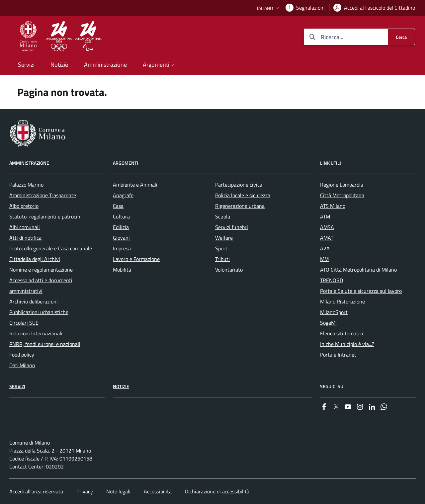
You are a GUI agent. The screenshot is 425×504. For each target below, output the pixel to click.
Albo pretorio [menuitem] (24, 206)
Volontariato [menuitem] (229, 270)
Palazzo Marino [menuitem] (26, 185)
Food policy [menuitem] (22, 355)
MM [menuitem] (324, 259)
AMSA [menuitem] (327, 227)
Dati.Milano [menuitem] (22, 365)
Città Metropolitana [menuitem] (342, 195)
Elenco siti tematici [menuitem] (342, 333)
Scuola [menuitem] (223, 216)
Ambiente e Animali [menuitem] (135, 185)
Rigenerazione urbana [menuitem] (240, 206)
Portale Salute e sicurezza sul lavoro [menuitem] (361, 291)
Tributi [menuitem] (222, 259)
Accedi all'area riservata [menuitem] (36, 491)
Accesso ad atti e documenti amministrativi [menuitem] (41, 286)
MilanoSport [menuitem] (334, 312)
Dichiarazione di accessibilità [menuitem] (217, 491)
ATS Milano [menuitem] (333, 206)
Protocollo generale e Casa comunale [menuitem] (51, 248)
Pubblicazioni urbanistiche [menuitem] (39, 312)
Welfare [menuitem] (224, 238)
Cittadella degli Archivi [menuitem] (35, 259)
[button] (268, 8)
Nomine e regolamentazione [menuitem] (41, 270)
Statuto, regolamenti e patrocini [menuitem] (45, 216)
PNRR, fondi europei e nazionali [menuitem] (45, 344)
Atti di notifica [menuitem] (25, 238)
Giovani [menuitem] (121, 238)
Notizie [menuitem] (59, 65)
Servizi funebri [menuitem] (232, 227)
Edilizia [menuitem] (121, 227)
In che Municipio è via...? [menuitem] (347, 344)
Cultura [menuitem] (121, 216)
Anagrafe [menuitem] (123, 195)
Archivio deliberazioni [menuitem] (34, 301)
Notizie (121, 386)
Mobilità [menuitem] (122, 270)
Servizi (17, 386)
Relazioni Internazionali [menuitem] (36, 333)
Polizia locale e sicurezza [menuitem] (243, 195)
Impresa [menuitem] (122, 248)
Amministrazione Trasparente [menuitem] (43, 195)
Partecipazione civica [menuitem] (239, 185)
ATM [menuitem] (325, 216)
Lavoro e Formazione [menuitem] (136, 259)
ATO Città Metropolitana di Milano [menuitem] (358, 270)
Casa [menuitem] (118, 206)
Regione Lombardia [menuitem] (342, 185)
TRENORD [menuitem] (332, 280)
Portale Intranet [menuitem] (338, 355)
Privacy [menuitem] (85, 491)
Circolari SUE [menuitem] (24, 323)
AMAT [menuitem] (327, 238)
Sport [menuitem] (221, 248)
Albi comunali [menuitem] (25, 227)
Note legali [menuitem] (118, 491)
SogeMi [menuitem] (328, 323)
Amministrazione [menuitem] (105, 65)
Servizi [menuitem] (26, 65)
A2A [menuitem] (325, 248)
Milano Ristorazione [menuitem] (342, 301)
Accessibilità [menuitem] (158, 491)
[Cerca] (401, 37)
